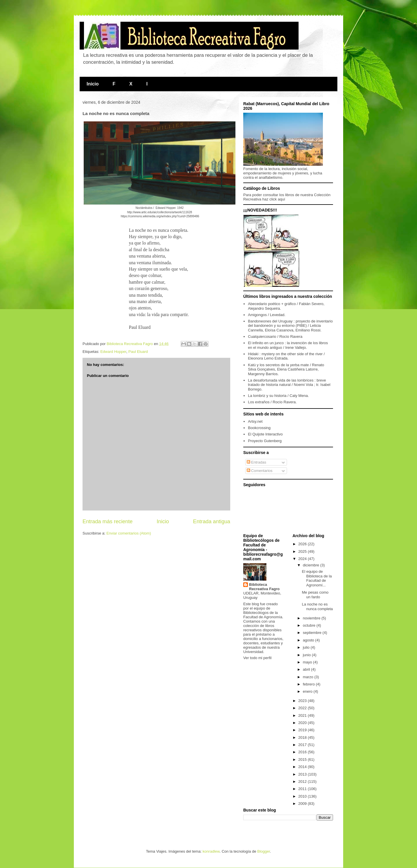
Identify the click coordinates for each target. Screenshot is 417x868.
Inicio (93, 84)
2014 (303, 767)
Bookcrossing (259, 428)
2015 (303, 759)
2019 (303, 730)
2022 (303, 708)
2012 (303, 782)
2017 (303, 745)
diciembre (312, 565)
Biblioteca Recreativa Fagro (264, 587)
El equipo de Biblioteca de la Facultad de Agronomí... (317, 578)
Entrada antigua (212, 521)
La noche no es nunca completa (317, 607)
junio (307, 655)
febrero (309, 684)
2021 (303, 715)
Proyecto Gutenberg (265, 441)
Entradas (257, 462)
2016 (303, 752)
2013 (303, 774)
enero (308, 691)
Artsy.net (255, 421)
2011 (303, 789)
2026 (303, 544)
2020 (303, 723)
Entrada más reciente (108, 521)
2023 (303, 701)
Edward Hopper (113, 352)
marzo (309, 677)
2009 (303, 804)
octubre (310, 625)
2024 (303, 559)
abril (307, 669)
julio (307, 647)
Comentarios (260, 471)
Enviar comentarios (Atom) (129, 533)
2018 (303, 737)
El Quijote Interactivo (265, 434)
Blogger (264, 851)
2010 (303, 796)
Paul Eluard (138, 352)
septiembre (313, 633)
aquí (281, 199)
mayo (308, 662)
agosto (309, 640)
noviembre (312, 618)
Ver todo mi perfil (257, 658)
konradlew (211, 851)
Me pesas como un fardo (315, 595)
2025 (303, 551)
